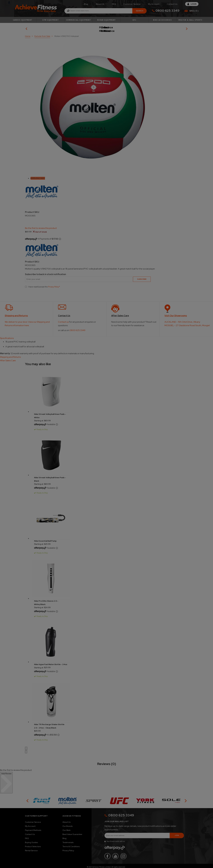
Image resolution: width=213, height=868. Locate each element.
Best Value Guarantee (72, 832)
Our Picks (49, 28)
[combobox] (105, 11)
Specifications (7, 336)
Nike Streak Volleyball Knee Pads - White (50, 414)
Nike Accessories (162, 20)
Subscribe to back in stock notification (46, 272)
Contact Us (172, 4)
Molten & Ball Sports (190, 20)
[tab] (106, 336)
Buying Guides (31, 840)
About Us (100, 4)
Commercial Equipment (79, 20)
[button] (26, 746)
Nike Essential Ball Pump (45, 539)
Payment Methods (33, 828)
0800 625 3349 (167, 11)
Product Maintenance (104, 28)
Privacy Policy (54, 285)
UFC (134, 20)
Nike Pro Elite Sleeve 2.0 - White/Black (46, 601)
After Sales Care (8, 358)
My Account (154, 4)
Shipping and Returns (10, 355)
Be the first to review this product (41, 226)
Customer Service (132, 4)
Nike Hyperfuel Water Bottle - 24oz (51, 662)
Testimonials (68, 840)
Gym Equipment (51, 20)
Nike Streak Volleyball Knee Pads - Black (50, 477)
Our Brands (68, 824)
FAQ (114, 4)
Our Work (66, 828)
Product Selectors (33, 844)
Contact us (63, 320)
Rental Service (31, 848)
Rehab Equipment (107, 20)
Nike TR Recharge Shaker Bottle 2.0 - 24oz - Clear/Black (49, 724)
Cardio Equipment (23, 20)
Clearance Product (158, 28)
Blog (86, 4)
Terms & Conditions (71, 844)
